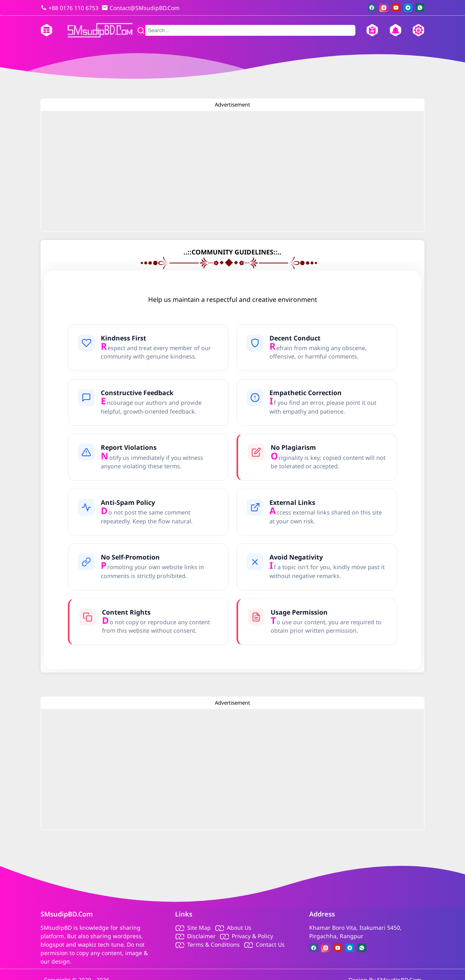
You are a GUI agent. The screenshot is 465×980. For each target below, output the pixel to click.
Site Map (199, 928)
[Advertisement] (232, 171)
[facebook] (372, 8)
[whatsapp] (420, 8)
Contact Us (270, 944)
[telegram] (408, 8)
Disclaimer (201, 936)
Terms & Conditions (213, 944)
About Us (239, 928)
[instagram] (384, 8)
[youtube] (396, 8)
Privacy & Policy (252, 936)
